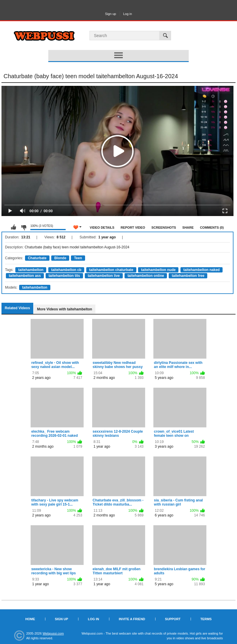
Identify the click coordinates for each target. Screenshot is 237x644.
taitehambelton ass (25, 276)
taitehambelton (31, 270)
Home (30, 619)
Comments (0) (212, 228)
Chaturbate (37, 258)
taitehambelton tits (64, 276)
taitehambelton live (104, 276)
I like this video (14, 227)
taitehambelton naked (202, 270)
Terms (206, 619)
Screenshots (164, 228)
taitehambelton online (146, 276)
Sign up (111, 14)
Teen (78, 258)
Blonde (60, 258)
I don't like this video (24, 227)
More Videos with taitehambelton (65, 309)
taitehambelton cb (66, 270)
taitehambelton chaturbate (111, 270)
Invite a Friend (132, 619)
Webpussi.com (53, 633)
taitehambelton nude (158, 270)
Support (173, 619)
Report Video (133, 228)
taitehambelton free (188, 276)
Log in (127, 14)
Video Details (102, 228)
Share (188, 228)
